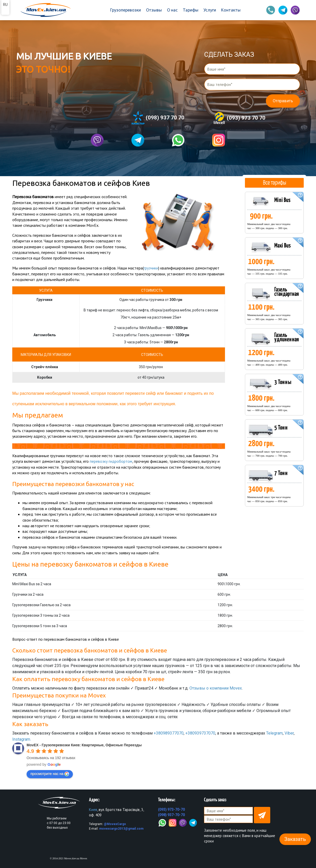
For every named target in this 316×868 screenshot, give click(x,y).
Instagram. (22, 739)
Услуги (210, 10)
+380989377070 (169, 733)
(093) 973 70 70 (239, 118)
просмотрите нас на (50, 774)
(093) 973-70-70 (171, 809)
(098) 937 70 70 (158, 118)
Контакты (231, 10)
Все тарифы (274, 182)
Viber (289, 733)
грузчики (151, 268)
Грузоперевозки (126, 10)
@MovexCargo (115, 824)
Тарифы (191, 10)
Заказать (295, 839)
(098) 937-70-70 (171, 815)
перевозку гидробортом (111, 461)
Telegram (274, 733)
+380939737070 (200, 733)
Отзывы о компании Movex (216, 688)
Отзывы (154, 10)
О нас (172, 10)
